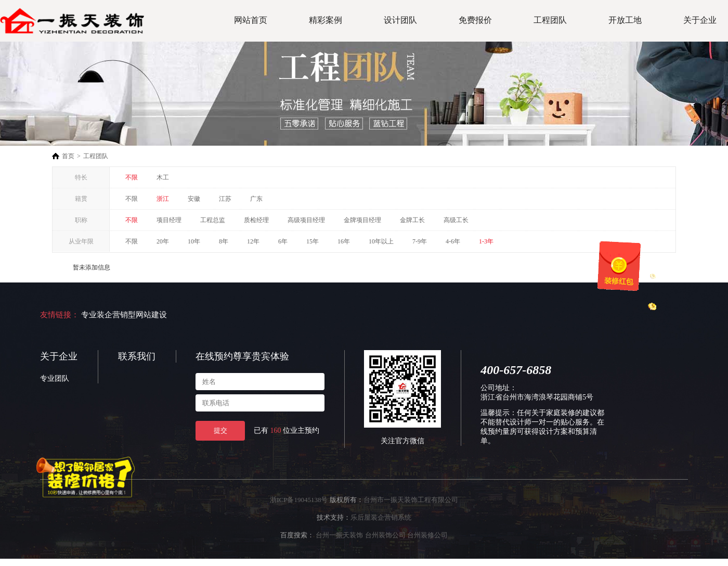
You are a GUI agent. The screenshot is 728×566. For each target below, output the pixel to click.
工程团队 (550, 20)
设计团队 (400, 20)
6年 (283, 241)
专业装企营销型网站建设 (124, 315)
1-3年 (486, 241)
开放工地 (625, 20)
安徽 (194, 199)
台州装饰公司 (385, 535)
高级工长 (456, 220)
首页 (68, 156)
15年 (313, 241)
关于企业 (700, 20)
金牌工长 (412, 220)
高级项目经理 (306, 220)
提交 (220, 430)
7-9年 (420, 241)
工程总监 (213, 220)
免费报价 (475, 20)
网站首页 (251, 20)
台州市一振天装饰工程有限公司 (411, 500)
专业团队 (55, 378)
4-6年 (453, 241)
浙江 (163, 199)
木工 (163, 177)
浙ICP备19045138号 (299, 500)
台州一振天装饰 (339, 535)
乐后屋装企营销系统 (381, 517)
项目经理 (169, 220)
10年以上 (381, 241)
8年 (224, 241)
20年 (163, 241)
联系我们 (137, 356)
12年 (253, 241)
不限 (132, 177)
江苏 (225, 199)
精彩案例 (326, 20)
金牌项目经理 (362, 220)
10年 (194, 241)
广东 (256, 199)
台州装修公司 (427, 535)
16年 (344, 241)
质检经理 (256, 220)
